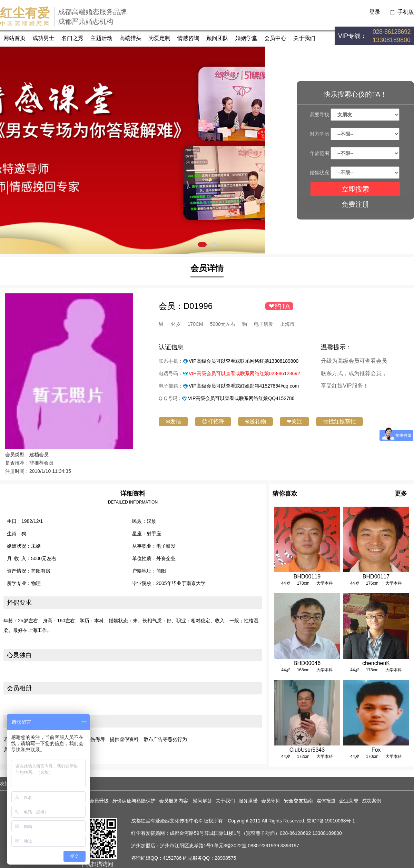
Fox (376, 750)
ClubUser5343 (307, 750)
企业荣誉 (349, 801)
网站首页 (14, 38)
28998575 (225, 858)
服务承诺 (248, 801)
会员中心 (275, 38)
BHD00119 (307, 577)
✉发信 (173, 422)
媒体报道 (326, 801)
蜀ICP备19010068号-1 (331, 821)
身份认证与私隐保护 (134, 801)
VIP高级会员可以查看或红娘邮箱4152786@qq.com (244, 386)
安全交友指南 (298, 801)
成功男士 (43, 38)
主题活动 (101, 38)
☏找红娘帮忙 (339, 422)
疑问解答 (203, 801)
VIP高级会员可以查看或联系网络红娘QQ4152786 (241, 398)
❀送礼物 (255, 422)
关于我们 (304, 38)
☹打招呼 (213, 422)
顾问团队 (217, 38)
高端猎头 (130, 38)
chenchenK (376, 663)
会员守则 (271, 801)
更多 (401, 494)
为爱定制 (159, 38)
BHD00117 (376, 577)
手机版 (406, 12)
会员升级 (99, 801)
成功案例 (372, 801)
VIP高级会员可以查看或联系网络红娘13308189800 (244, 361)
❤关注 (294, 422)
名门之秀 (72, 38)
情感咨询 (188, 38)
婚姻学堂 (246, 38)
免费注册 (355, 204)
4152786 (172, 858)
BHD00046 (307, 663)
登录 (375, 12)
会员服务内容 (174, 801)
